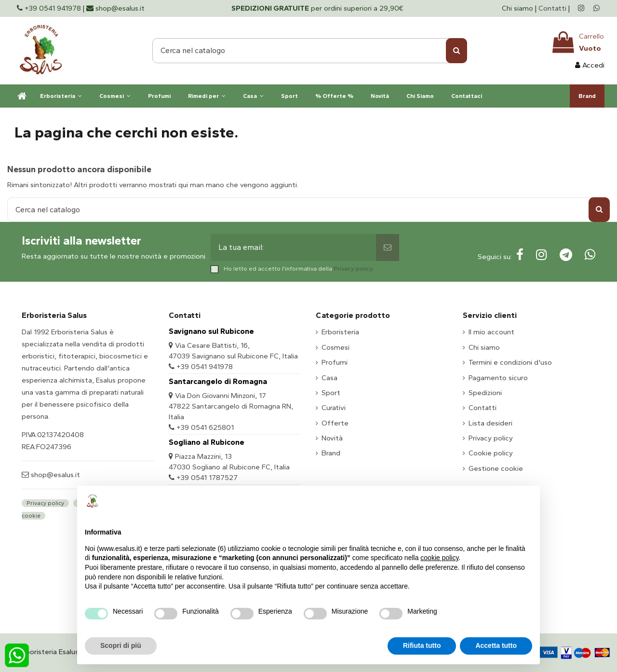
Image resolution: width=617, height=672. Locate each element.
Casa (329, 378)
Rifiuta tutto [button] (422, 645)
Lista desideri (490, 423)
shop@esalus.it (54, 475)
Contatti (552, 8)
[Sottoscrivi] (388, 247)
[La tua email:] (294, 247)
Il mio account (491, 332)
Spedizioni (485, 393)
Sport (331, 393)
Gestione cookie (496, 468)
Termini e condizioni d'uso (510, 362)
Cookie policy (491, 453)
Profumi (335, 362)
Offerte (335, 423)
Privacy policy (353, 268)
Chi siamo (518, 8)
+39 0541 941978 (205, 367)
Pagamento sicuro (498, 378)
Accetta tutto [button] (496, 645)
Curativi (334, 408)
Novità (332, 438)
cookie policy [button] (439, 558)
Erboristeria (340, 332)
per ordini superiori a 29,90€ (317, 8)
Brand (331, 453)
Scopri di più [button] (121, 645)
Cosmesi (335, 347)
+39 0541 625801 (205, 427)
